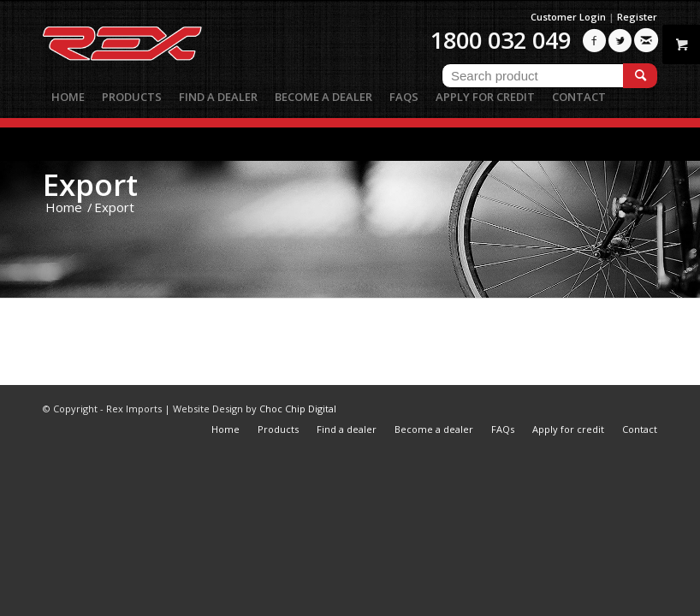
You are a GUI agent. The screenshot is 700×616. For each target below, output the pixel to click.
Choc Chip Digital (298, 409)
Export (90, 184)
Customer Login (568, 17)
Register (637, 17)
